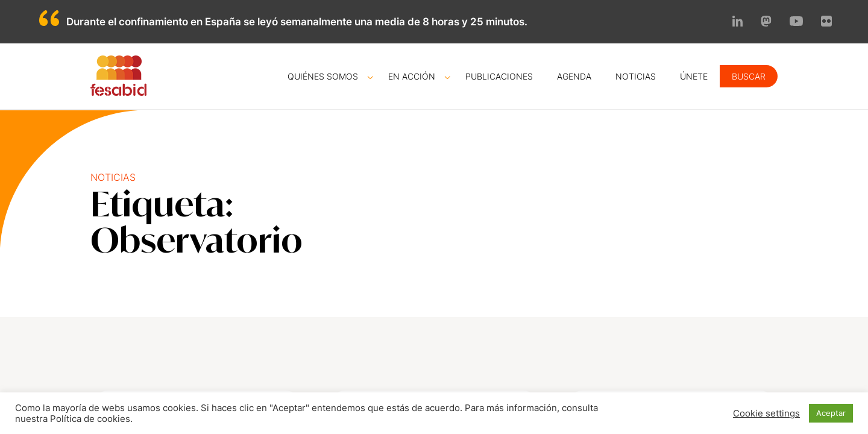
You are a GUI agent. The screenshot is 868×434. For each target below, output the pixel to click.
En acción (412, 76)
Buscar (749, 76)
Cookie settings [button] (766, 414)
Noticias (636, 76)
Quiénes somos (323, 76)
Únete (694, 76)
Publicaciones (499, 76)
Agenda (574, 76)
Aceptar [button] (831, 413)
